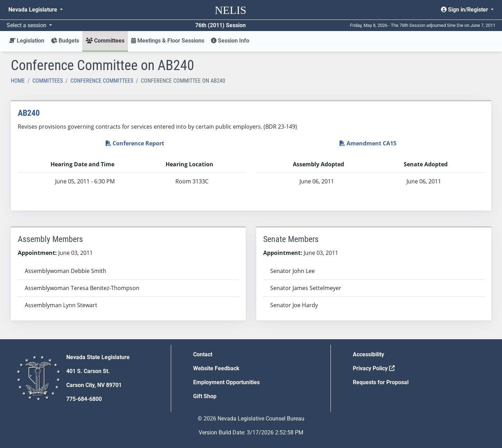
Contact (203, 354)
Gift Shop (205, 396)
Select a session (27, 25)
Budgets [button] (65, 41)
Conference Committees (102, 81)
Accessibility (368, 354)
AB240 (29, 113)
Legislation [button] (27, 41)
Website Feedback (216, 368)
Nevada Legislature (33, 10)
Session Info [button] (230, 41)
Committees (48, 81)
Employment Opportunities (226, 382)
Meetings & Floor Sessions (168, 41)
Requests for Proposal (381, 382)
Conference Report (135, 143)
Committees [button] (105, 41)
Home (18, 81)
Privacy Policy (374, 368)
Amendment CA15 (368, 143)
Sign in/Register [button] (465, 10)
